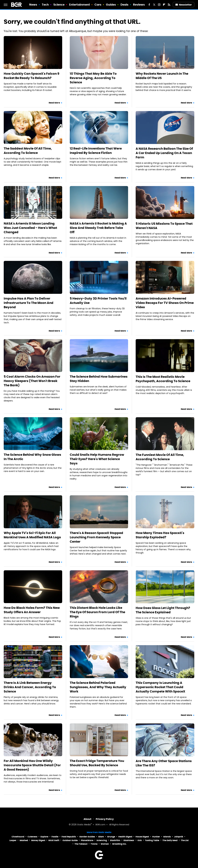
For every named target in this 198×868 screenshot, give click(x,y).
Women (105, 844)
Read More (54, 103)
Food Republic (69, 837)
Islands (167, 837)
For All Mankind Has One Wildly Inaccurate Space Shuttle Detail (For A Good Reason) (32, 765)
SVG (140, 840)
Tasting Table (152, 840)
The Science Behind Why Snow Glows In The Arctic (32, 457)
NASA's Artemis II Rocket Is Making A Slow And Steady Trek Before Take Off (98, 228)
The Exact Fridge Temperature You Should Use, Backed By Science (97, 763)
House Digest (142, 837)
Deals (125, 5)
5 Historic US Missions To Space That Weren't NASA (164, 226)
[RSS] (169, 5)
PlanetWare (87, 840)
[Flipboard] (164, 5)
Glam (101, 837)
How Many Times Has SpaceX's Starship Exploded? (160, 535)
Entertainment (80, 5)
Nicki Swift (54, 840)
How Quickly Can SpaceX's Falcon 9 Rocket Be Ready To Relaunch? (31, 76)
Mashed (24, 840)
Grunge (111, 837)
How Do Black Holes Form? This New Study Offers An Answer (32, 610)
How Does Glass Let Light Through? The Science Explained (163, 610)
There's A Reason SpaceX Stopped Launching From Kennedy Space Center (96, 537)
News (33, 5)
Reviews (139, 5)
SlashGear (129, 840)
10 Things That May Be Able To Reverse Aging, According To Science (93, 78)
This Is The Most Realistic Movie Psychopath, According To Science (163, 379)
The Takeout (81, 844)
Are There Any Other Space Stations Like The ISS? (164, 763)
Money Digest (38, 840)
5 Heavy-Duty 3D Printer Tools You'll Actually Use (98, 301)
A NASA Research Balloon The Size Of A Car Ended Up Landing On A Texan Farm (164, 153)
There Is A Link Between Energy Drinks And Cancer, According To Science (30, 687)
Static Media (84, 825)
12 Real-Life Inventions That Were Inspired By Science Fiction (96, 151)
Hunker (156, 837)
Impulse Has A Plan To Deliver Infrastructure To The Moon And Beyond (29, 303)
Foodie (55, 837)
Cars (98, 5)
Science (59, 5)
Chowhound (18, 837)
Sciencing (102, 840)
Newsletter (184, 5)
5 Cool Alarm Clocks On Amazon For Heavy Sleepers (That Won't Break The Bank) (32, 381)
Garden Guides (87, 837)
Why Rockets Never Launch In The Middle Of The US (162, 76)
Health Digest (125, 837)
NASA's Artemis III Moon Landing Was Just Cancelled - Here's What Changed (30, 228)
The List (185, 840)
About (87, 819)
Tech (45, 5)
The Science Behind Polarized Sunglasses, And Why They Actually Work (98, 687)
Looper (13, 840)
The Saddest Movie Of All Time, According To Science (28, 151)
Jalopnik (179, 837)
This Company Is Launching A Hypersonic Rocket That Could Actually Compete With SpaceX (160, 687)
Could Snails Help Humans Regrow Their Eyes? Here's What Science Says (97, 459)
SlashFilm (115, 840)
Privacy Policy (105, 819)
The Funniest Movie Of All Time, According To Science (160, 457)
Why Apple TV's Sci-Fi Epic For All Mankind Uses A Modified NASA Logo (32, 535)
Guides (111, 5)
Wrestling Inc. (119, 844)
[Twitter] (154, 5)
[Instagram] (159, 5)
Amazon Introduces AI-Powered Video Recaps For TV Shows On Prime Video (165, 303)
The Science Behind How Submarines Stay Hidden (99, 379)
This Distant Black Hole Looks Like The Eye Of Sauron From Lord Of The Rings (97, 612)
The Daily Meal (170, 840)
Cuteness (32, 837)
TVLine (94, 844)
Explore (44, 837)
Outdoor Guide (70, 840)
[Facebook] (149, 5)
